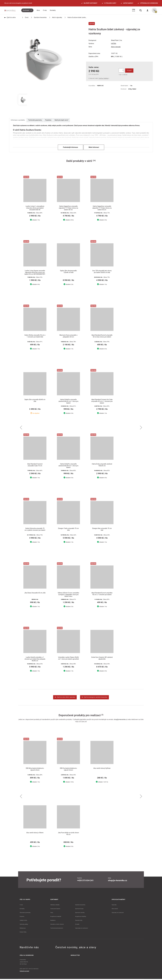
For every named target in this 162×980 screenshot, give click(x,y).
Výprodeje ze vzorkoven (81, 929)
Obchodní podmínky (25, 914)
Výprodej (114, 906)
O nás (21, 906)
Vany (52, 914)
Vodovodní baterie (55, 910)
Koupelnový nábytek (56, 917)
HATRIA (114, 44)
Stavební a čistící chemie (57, 925)
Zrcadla (77, 925)
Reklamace (23, 929)
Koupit (129, 70)
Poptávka (48, 120)
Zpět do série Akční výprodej (65, 698)
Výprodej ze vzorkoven (118, 914)
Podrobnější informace (70, 147)
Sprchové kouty (79, 910)
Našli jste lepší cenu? (61, 120)
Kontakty (22, 910)
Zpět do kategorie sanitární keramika (95, 698)
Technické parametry (35, 120)
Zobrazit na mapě (24, 972)
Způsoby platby (24, 925)
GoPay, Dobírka (104, 78)
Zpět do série (10, 17)
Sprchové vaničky (80, 914)
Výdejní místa (23, 921)
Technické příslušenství (57, 929)
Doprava (22, 917)
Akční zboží (115, 910)
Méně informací (94, 147)
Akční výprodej (56, 17)
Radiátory (53, 921)
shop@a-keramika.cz (121, 720)
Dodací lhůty (23, 933)
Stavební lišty (79, 921)
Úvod (25, 17)
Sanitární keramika (39, 17)
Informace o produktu (18, 120)
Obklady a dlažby (55, 906)
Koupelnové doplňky (81, 917)
